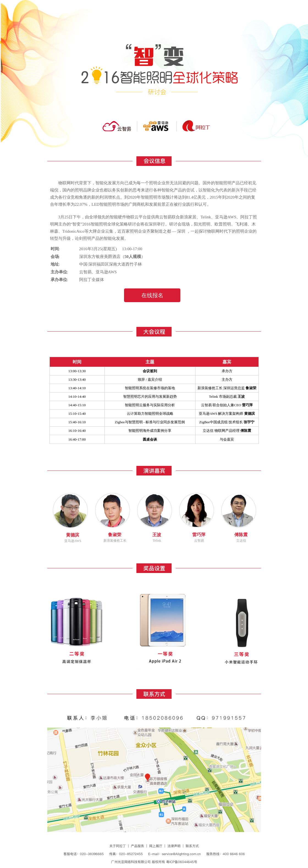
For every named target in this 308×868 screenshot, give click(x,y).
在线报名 (152, 295)
